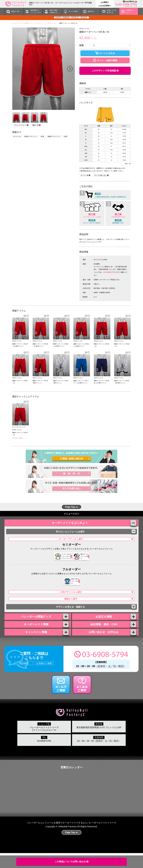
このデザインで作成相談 (105, 71)
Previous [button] (17, 69)
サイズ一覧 (85, 175)
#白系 (42, 136)
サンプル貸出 (73, 11)
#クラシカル (17, 136)
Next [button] (70, 69)
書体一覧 (36, 125)
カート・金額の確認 (105, 60)
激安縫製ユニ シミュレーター (36, 11)
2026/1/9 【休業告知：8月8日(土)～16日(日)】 (71, 17)
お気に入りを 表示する (111, 11)
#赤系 (66, 136)
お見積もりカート (130, 11)
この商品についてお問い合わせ (72, 862)
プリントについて (21, 125)
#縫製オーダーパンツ (54, 136)
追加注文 (91, 11)
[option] (44, 69)
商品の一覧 (15, 11)
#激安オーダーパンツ (31, 136)
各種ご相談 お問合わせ (53, 11)
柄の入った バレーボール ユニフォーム (81, 561)
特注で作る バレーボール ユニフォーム (70, 585)
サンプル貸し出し (101, 175)
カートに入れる (105, 53)
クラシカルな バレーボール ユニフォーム (59, 561)
